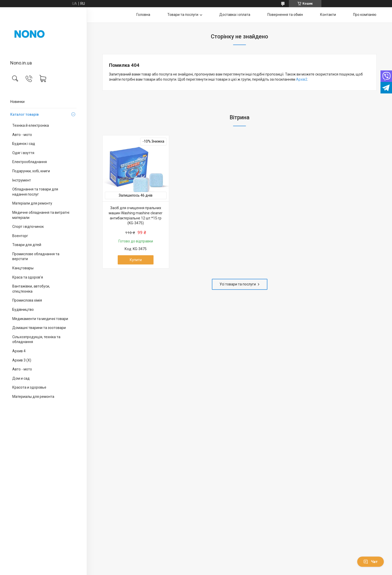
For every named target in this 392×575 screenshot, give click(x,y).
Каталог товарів (24, 114)
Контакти (328, 15)
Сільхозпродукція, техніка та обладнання (36, 339)
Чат (371, 562)
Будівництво (23, 310)
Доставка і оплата (235, 15)
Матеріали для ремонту (32, 203)
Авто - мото (22, 135)
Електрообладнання (30, 162)
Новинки (17, 102)
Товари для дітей (27, 245)
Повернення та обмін (285, 15)
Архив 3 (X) (22, 360)
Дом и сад (21, 378)
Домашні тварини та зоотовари (39, 328)
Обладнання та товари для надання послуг (35, 192)
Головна (143, 15)
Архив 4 (19, 351)
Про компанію (365, 15)
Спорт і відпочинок (28, 227)
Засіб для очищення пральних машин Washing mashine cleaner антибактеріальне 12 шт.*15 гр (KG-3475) (136, 215)
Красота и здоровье (29, 387)
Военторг (20, 236)
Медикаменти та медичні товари (40, 319)
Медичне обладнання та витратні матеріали (41, 215)
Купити (136, 260)
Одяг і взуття (23, 153)
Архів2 (302, 79)
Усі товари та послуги (238, 284)
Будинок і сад (24, 144)
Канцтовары (23, 268)
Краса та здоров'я (28, 277)
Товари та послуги (183, 15)
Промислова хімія (27, 300)
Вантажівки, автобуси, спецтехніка (31, 289)
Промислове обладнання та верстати (36, 257)
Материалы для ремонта (33, 397)
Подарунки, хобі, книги (31, 171)
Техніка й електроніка (31, 125)
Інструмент (22, 180)
